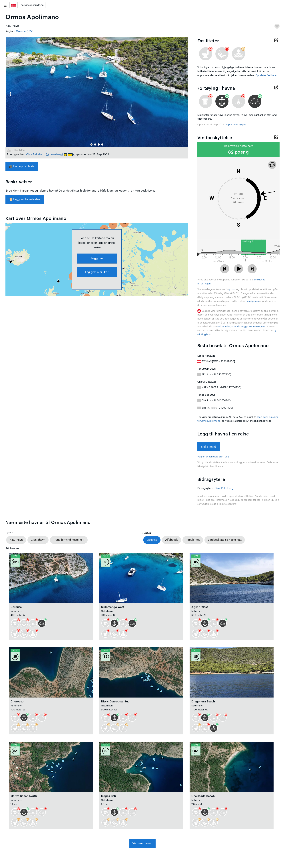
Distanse (152, 540)
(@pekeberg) (54, 155)
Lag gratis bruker (97, 272)
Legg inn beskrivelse (25, 199)
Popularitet (193, 540)
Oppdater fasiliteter (266, 75)
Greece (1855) (25, 31)
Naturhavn (16, 540)
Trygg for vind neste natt (69, 540)
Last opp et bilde (22, 167)
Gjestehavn (38, 540)
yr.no (232, 289)
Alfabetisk (171, 540)
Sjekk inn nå (209, 447)
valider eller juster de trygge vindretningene (241, 327)
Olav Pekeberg (36, 155)
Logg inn (97, 259)
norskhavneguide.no (32, 5)
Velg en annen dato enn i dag (213, 457)
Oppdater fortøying (236, 125)
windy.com (253, 301)
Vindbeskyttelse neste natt (225, 540)
